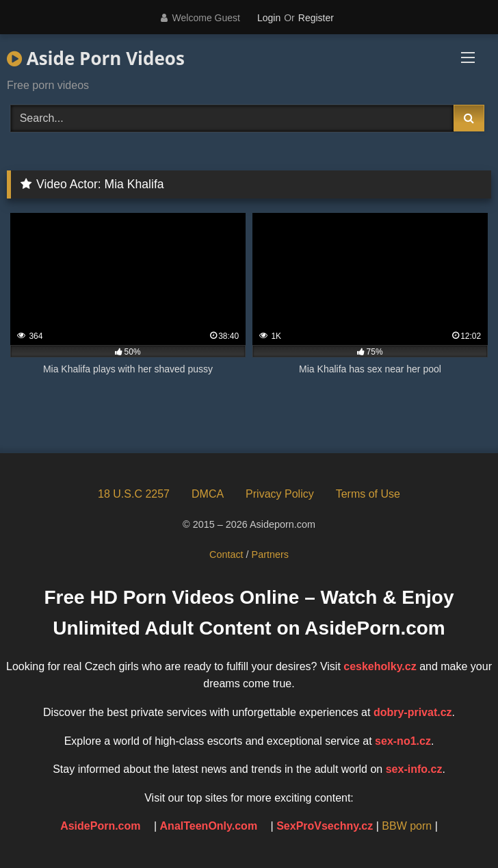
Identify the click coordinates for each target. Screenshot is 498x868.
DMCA (208, 494)
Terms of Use (368, 494)
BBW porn (407, 826)
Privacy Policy (280, 494)
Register (316, 18)
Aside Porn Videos (96, 58)
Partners (270, 554)
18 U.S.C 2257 (134, 494)
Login (269, 18)
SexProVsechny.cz (325, 826)
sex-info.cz (414, 769)
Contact (226, 554)
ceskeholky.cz (380, 666)
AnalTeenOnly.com (209, 826)
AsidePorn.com (100, 826)
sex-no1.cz (403, 741)
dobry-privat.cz (413, 712)
